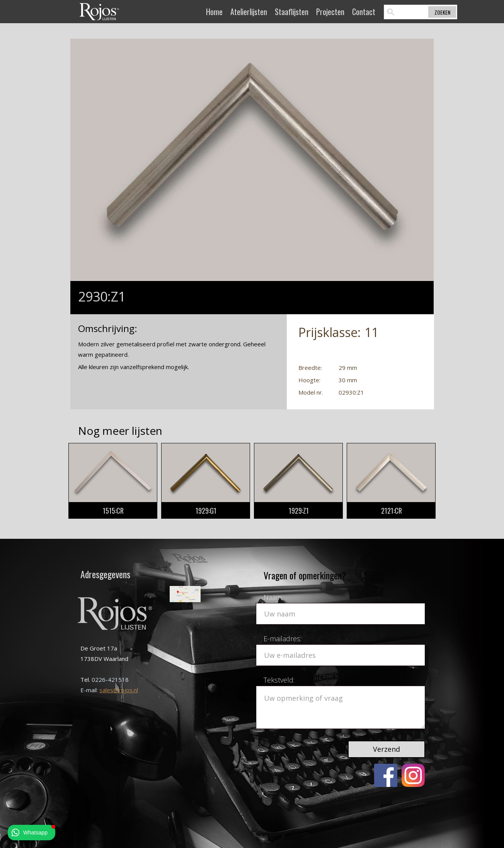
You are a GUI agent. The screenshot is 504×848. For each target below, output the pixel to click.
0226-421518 (110, 679)
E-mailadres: (283, 639)
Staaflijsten (292, 12)
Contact (364, 12)
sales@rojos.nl (119, 690)
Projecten (330, 12)
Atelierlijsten (249, 12)
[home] (99, 11)
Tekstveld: (279, 680)
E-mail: (90, 690)
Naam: (273, 597)
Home (214, 12)
